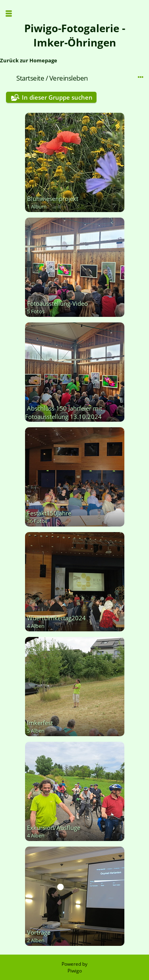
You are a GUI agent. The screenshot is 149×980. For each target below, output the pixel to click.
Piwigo (75, 971)
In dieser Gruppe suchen (57, 97)
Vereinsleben (69, 78)
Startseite (30, 78)
